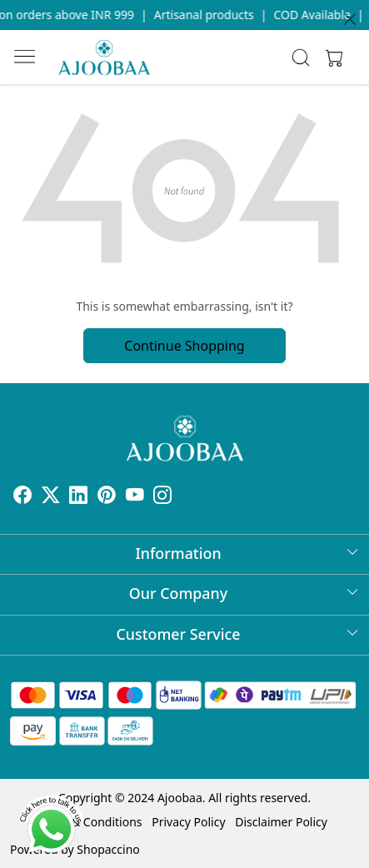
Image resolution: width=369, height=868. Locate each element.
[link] (300, 57)
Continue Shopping (184, 346)
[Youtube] (135, 497)
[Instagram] (162, 497)
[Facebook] (22, 497)
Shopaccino (108, 849)
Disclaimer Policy (281, 822)
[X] (51, 497)
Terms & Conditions (89, 822)
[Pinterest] (107, 497)
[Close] (350, 19)
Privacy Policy (188, 822)
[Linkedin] (78, 497)
